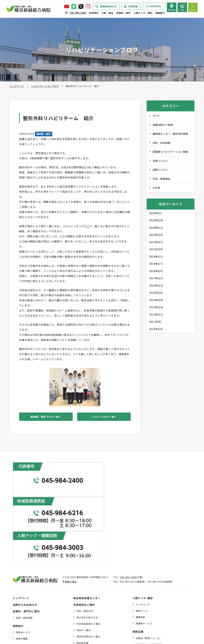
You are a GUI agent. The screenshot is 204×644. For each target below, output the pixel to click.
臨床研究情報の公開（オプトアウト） (36, 629)
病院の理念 (22, 563)
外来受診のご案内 (84, 523)
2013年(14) (156, 307)
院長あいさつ (23, 550)
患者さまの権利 (24, 582)
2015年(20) (156, 293)
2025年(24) (156, 220)
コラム (139, 569)
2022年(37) (156, 242)
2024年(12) (156, 228)
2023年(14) (156, 235)
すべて (156, 116)
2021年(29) (156, 249)
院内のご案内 (143, 590)
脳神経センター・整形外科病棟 (170, 134)
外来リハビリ (160, 161)
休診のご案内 (84, 548)
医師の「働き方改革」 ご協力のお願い (97, 580)
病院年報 (21, 616)
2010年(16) (156, 329)
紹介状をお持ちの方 (87, 535)
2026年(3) (155, 213)
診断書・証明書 (85, 567)
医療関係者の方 (108, 6)
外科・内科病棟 (162, 143)
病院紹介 (160, 13)
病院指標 (21, 622)
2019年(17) (156, 264)
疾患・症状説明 (24, 536)
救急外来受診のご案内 (88, 555)
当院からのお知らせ (25, 523)
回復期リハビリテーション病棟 (170, 152)
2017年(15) (156, 278)
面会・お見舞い (85, 620)
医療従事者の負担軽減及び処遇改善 (35, 595)
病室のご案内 (84, 607)
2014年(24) (156, 300)
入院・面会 (107, 13)
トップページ (17, 86)
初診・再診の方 (85, 529)
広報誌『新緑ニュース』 (149, 556)
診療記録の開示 (85, 574)
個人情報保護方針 (154, 6)
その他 (157, 188)
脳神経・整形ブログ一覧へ (46, 417)
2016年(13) (156, 285)
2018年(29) (156, 271)
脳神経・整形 (44, 134)
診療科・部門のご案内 (26, 529)
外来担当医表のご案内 (88, 542)
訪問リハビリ (160, 170)
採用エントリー (144, 617)
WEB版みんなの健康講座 (149, 563)
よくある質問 (143, 603)
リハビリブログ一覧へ (104, 417)
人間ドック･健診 (143, 516)
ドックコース (143, 523)
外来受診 (94, 13)
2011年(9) (155, 322)
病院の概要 (22, 557)
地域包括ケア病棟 (163, 125)
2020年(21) (156, 257)
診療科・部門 (123, 13)
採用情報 (133, 6)
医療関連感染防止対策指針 (30, 576)
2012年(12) (156, 314)
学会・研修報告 (162, 179)
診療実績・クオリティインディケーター (37, 609)
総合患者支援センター (87, 516)
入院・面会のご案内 (86, 588)
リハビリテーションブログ (45, 86)
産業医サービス (144, 542)
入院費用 (81, 614)
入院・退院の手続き (87, 595)
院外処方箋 (82, 561)
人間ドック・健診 (143, 13)
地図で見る (71, 500)
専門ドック (142, 529)
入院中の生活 (84, 601)
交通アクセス (143, 596)
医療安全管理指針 (25, 569)
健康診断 (140, 535)
